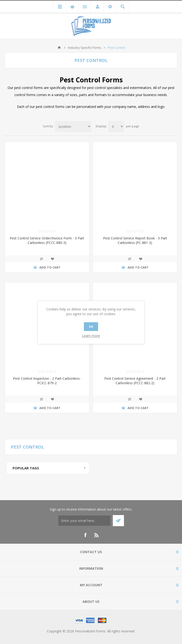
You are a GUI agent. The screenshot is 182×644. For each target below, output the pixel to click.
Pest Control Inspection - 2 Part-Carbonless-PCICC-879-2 (47, 381)
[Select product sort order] (73, 126)
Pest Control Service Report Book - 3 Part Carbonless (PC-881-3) (135, 240)
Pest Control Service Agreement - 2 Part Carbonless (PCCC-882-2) (135, 381)
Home (59, 48)
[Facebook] (85, 535)
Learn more (91, 336)
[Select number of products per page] (116, 126)
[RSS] (97, 535)
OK (91, 327)
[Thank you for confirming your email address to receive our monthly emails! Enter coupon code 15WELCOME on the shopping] (84, 521)
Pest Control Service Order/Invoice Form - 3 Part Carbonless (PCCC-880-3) (47, 240)
